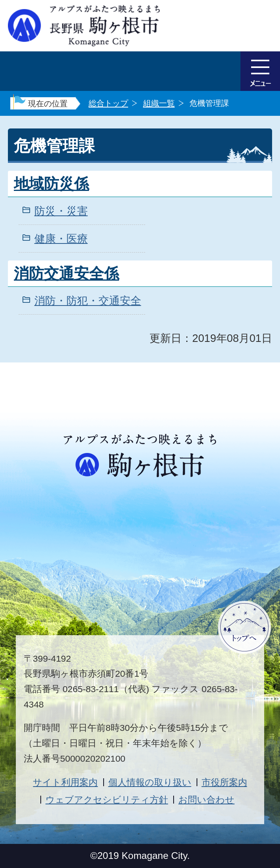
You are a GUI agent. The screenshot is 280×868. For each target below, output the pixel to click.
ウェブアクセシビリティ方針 (107, 800)
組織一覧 (159, 103)
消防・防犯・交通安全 (88, 301)
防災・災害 (61, 211)
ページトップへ (244, 627)
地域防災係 (51, 184)
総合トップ (108, 103)
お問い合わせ (206, 800)
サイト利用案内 (65, 782)
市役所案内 (224, 782)
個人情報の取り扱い (150, 782)
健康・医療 (61, 239)
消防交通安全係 (66, 274)
